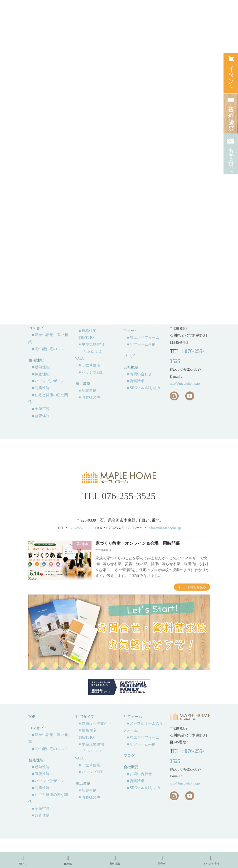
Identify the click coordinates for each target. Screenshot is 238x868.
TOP (32, 717)
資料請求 (115, 860)
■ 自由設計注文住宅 (95, 724)
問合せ (162, 860)
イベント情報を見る (192, 587)
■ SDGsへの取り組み (144, 388)
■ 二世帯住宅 (89, 365)
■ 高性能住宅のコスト (50, 349)
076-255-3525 (129, 496)
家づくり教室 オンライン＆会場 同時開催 (138, 543)
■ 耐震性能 (41, 388)
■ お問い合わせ (139, 374)
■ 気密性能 (41, 374)
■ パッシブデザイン (48, 381)
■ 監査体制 (41, 416)
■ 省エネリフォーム (143, 338)
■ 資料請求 (136, 381)
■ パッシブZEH (91, 372)
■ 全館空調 (41, 409)
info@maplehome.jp (185, 383)
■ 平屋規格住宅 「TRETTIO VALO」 (89, 351)
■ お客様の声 (89, 397)
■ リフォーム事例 (141, 344)
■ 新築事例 (88, 391)
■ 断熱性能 (41, 367)
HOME (68, 860)
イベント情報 (211, 860)
